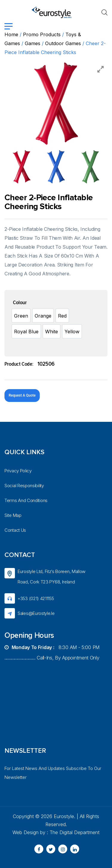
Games (33, 43)
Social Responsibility (24, 486)
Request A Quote (22, 395)
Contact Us (15, 530)
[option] (21, 316)
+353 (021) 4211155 (36, 598)
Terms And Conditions (26, 500)
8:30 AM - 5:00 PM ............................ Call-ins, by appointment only (52, 652)
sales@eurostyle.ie (36, 613)
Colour (20, 303)
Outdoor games (63, 43)
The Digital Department (75, 832)
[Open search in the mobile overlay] (105, 12)
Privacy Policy (18, 471)
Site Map (13, 515)
